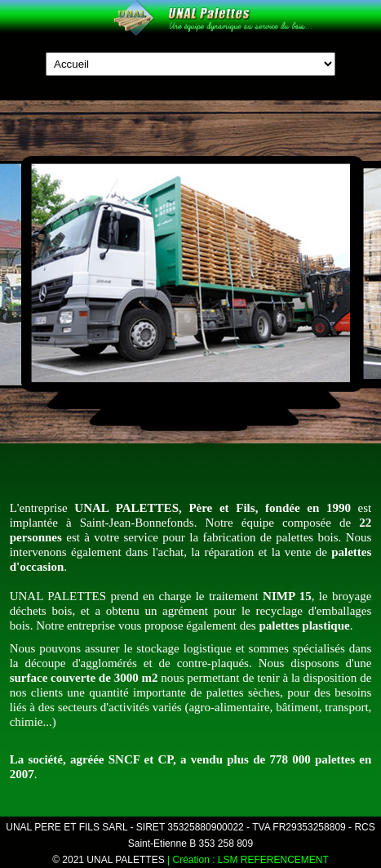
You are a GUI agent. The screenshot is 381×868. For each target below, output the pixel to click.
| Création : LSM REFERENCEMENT (248, 860)
